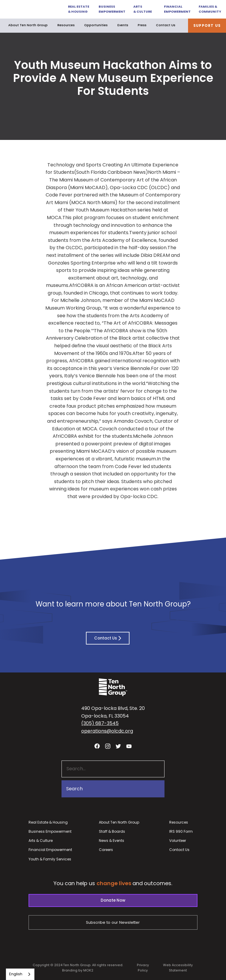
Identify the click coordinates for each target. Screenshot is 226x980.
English (16, 974)
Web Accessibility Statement (178, 968)
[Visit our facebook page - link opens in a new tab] (97, 746)
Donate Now (113, 900)
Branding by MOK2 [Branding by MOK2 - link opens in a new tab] (78, 970)
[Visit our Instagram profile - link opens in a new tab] (108, 746)
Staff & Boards (112, 831)
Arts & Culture (143, 9)
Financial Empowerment (177, 9)
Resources (66, 25)
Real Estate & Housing (79, 9)
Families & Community (210, 9)
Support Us (207, 25)
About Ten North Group (28, 25)
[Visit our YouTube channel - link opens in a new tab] (129, 746)
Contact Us (166, 25)
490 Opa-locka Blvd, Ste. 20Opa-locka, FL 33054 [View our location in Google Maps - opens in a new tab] (113, 712)
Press (142, 25)
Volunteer (178, 841)
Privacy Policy (143, 968)
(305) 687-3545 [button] (100, 723)
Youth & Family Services (50, 859)
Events (123, 25)
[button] (77, 9)
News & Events (112, 841)
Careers (106, 850)
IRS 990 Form (181, 831)
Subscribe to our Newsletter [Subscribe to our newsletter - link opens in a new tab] (113, 922)
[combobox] (20, 974)
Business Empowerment (112, 9)
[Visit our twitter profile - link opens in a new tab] (118, 746)
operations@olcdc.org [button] (107, 731)
